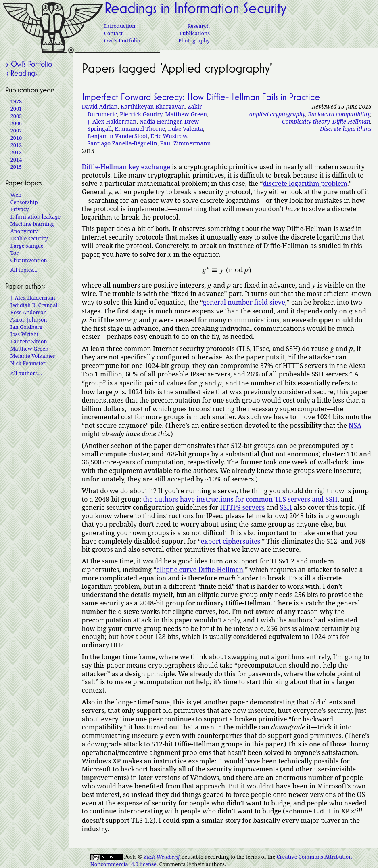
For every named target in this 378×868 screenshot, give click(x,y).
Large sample (27, 246)
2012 (16, 145)
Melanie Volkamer (33, 356)
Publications (195, 33)
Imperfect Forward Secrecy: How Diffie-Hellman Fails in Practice (201, 97)
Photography (194, 40)
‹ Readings (21, 73)
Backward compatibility (339, 114)
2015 (16, 167)
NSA (355, 425)
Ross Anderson (29, 312)
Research (198, 26)
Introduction (120, 26)
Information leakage (36, 216)
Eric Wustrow (169, 136)
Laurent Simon (29, 341)
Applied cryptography (277, 114)
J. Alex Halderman (112, 121)
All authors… (26, 373)
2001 (16, 109)
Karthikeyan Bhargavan (153, 106)
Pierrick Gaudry (141, 114)
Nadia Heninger (160, 121)
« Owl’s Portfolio (29, 64)
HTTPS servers (243, 507)
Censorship (24, 202)
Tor (15, 253)
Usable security (29, 238)
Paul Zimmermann (186, 143)
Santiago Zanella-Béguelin (122, 143)
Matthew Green (186, 114)
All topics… (24, 270)
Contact (113, 33)
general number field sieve (244, 302)
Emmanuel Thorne (140, 129)
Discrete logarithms (346, 129)
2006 (16, 123)
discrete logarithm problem (305, 183)
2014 (16, 160)
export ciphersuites (231, 541)
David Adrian (100, 106)
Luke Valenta (185, 129)
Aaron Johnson (29, 319)
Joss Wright (25, 334)
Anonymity (24, 231)
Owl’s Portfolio (122, 40)
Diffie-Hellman (351, 121)
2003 (16, 116)
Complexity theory (306, 121)
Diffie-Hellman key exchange (126, 167)
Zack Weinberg (162, 856)
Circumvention (29, 260)
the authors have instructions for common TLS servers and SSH (240, 499)
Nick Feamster (28, 363)
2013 (16, 152)
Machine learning (32, 224)
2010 (16, 138)
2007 (16, 130)
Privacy (20, 209)
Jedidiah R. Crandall (35, 305)
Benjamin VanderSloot (118, 136)
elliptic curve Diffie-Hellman (200, 570)
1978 (16, 101)
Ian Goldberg (26, 327)
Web (16, 195)
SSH (286, 507)
